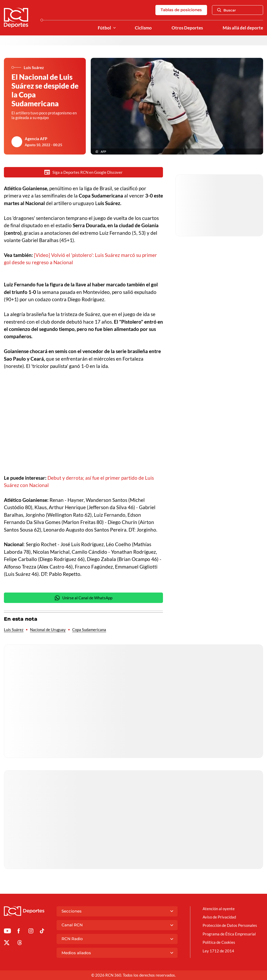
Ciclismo (143, 28)
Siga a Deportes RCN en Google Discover (83, 172)
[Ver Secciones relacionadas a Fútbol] (114, 28)
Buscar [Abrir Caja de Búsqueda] (227, 10)
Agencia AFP (36, 139)
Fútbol (104, 28)
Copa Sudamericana (89, 630)
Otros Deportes (187, 28)
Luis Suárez (14, 630)
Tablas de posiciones (181, 10)
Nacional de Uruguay (48, 630)
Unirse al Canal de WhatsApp (83, 598)
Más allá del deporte (243, 28)
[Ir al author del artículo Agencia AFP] (17, 142)
